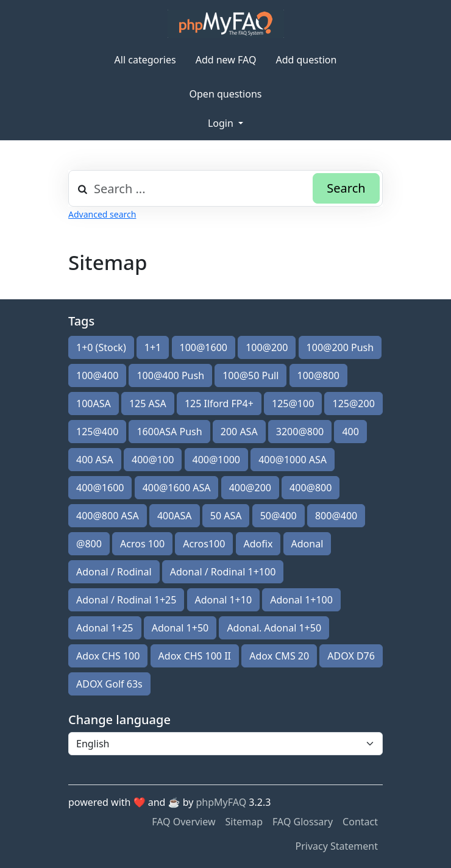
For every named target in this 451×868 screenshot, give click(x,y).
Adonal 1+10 (224, 600)
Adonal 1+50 (180, 628)
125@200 (353, 404)
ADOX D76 (351, 656)
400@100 (153, 460)
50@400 (279, 516)
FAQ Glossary (303, 822)
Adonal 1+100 (301, 600)
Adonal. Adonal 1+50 (274, 628)
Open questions (226, 94)
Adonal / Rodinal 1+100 (223, 572)
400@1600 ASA (177, 488)
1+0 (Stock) (101, 347)
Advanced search (102, 214)
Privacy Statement (336, 846)
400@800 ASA (108, 516)
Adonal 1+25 (105, 628)
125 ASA (148, 404)
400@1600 (100, 488)
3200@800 (300, 432)
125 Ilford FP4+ (219, 404)
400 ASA (95, 460)
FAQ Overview (183, 822)
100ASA (94, 404)
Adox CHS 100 (108, 656)
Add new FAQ (226, 60)
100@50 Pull (250, 375)
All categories (145, 60)
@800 (89, 544)
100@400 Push (170, 375)
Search (346, 188)
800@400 (336, 516)
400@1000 (216, 460)
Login (222, 123)
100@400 (97, 375)
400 (350, 432)
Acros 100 (142, 544)
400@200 (250, 488)
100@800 (318, 375)
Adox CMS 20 (279, 656)
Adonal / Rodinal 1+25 (126, 600)
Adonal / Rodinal (114, 572)
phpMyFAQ (222, 802)
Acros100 (204, 544)
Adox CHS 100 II (195, 656)
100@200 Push (340, 347)
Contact (360, 822)
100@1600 (204, 347)
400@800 (311, 488)
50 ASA (226, 516)
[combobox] (225, 188)
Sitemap (244, 822)
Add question (306, 60)
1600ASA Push (169, 432)
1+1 (153, 347)
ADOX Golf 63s (109, 684)
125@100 (293, 404)
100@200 (267, 347)
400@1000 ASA (293, 460)
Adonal (307, 544)
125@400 (97, 432)
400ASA (175, 516)
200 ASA (239, 432)
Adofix (258, 544)
